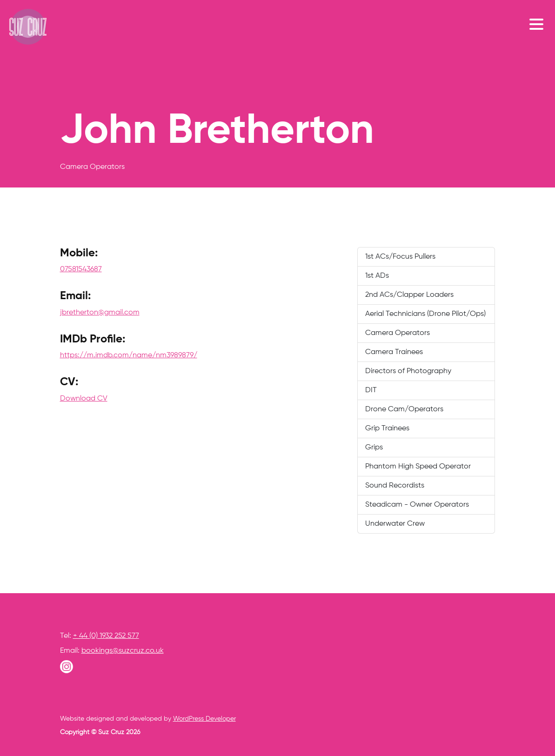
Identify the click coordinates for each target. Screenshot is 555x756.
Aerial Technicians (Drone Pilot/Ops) (425, 314)
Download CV (84, 399)
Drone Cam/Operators (404, 409)
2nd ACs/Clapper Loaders (409, 295)
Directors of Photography (408, 371)
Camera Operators (398, 333)
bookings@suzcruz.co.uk (123, 651)
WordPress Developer (204, 719)
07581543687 (81, 269)
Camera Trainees (394, 352)
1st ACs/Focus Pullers (400, 257)
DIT (371, 390)
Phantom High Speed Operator (418, 467)
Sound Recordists (395, 486)
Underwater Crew (395, 524)
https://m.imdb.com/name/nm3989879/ (129, 355)
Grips (374, 448)
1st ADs (377, 276)
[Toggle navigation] (539, 24)
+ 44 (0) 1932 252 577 (106, 636)
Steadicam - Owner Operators (417, 505)
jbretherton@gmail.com (100, 313)
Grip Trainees (387, 428)
